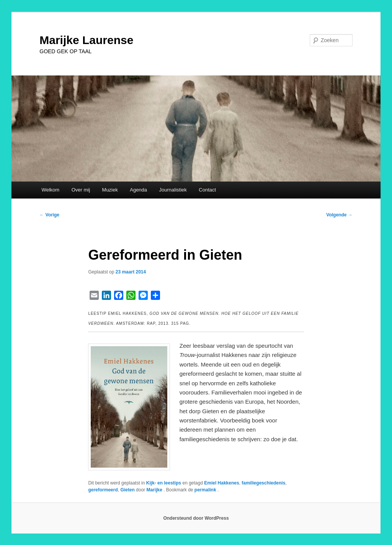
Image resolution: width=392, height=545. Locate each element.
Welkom (50, 190)
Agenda (138, 190)
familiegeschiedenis (263, 483)
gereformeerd (103, 490)
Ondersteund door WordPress (196, 518)
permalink (206, 490)
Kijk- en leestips (164, 483)
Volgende (339, 215)
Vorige (49, 215)
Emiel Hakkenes (221, 483)
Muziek (110, 190)
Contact (207, 190)
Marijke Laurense (86, 40)
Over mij (81, 190)
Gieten (127, 490)
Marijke (155, 490)
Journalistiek (173, 190)
